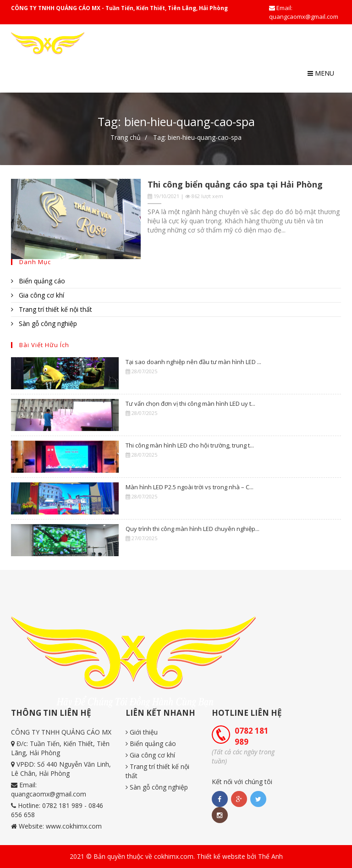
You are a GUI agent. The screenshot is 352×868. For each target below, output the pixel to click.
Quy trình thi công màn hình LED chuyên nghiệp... (192, 529)
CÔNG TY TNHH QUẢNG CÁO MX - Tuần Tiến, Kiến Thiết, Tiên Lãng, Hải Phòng (119, 8)
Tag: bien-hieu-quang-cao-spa (197, 137)
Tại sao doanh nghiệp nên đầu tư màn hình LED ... (193, 362)
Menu (321, 73)
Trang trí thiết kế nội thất (52, 309)
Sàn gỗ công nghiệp (44, 323)
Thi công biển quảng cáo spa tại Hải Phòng (235, 184)
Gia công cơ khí (38, 295)
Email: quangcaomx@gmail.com (304, 12)
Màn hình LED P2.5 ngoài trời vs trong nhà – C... (190, 487)
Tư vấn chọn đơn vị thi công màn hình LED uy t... (190, 404)
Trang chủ (126, 137)
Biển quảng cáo (38, 281)
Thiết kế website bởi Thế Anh (240, 856)
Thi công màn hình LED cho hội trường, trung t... (190, 445)
